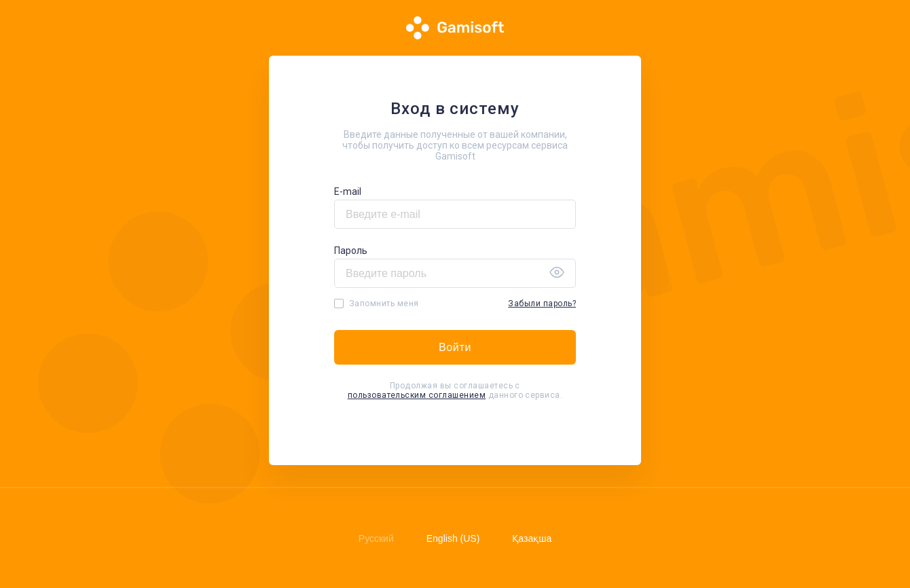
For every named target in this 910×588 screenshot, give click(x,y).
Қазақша (532, 538)
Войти (455, 347)
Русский (376, 538)
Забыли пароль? (542, 304)
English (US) (453, 538)
